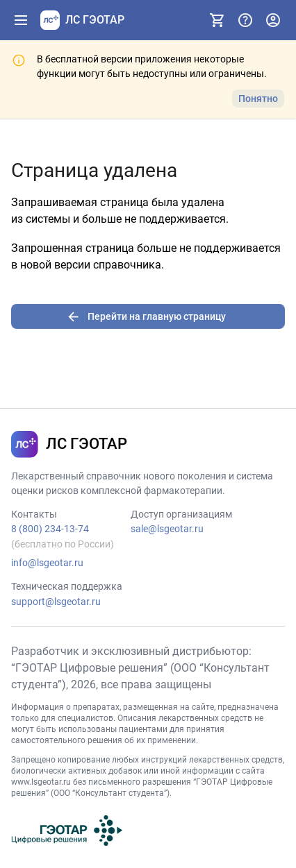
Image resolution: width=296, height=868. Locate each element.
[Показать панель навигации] (21, 20)
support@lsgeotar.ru (56, 602)
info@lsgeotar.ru (47, 563)
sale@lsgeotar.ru (167, 529)
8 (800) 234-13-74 (50, 529)
